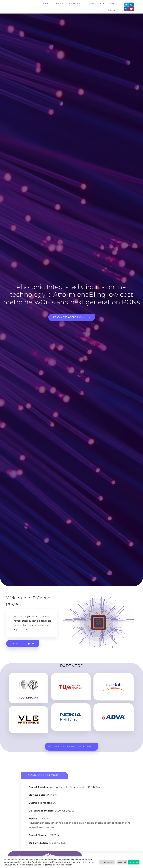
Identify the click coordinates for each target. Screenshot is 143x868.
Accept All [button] (134, 862)
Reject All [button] (122, 862)
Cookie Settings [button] (107, 862)
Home (46, 4)
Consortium (75, 4)
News (113, 4)
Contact (112, 10)
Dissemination (96, 4)
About (59, 4)
